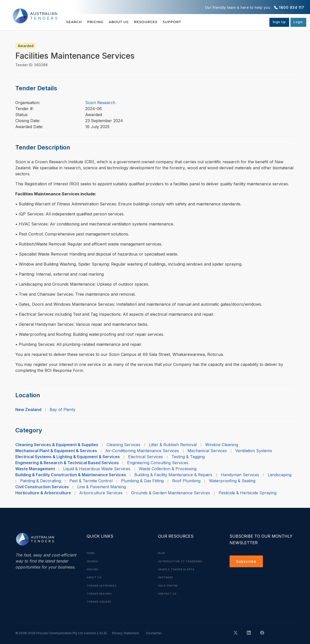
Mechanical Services (207, 451)
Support (191, 22)
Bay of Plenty (63, 410)
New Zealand (28, 410)
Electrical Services (145, 457)
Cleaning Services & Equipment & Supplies (57, 445)
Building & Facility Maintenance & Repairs (173, 475)
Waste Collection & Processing (168, 469)
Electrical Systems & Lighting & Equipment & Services (68, 457)
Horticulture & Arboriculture (43, 493)
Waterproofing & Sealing (232, 481)
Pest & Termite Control (91, 481)
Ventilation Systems (254, 451)
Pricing (100, 22)
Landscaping (280, 475)
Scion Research (100, 103)
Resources (160, 22)
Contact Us (168, 593)
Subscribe (247, 562)
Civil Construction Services (42, 487)
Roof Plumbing (186, 481)
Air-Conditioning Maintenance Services (142, 451)
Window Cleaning (222, 445)
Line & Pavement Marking (101, 487)
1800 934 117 (291, 7)
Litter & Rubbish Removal (173, 445)
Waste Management (35, 469)
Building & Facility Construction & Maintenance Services (71, 475)
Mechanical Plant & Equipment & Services (56, 451)
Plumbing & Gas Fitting (142, 481)
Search (74, 22)
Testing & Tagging (188, 457)
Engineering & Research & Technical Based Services (67, 463)
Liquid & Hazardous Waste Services (97, 469)
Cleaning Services (123, 445)
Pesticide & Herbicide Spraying (247, 493)
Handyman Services (240, 475)
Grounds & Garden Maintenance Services (171, 493)
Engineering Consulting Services (158, 463)
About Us (128, 22)
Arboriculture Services (101, 493)
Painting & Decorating (40, 481)
